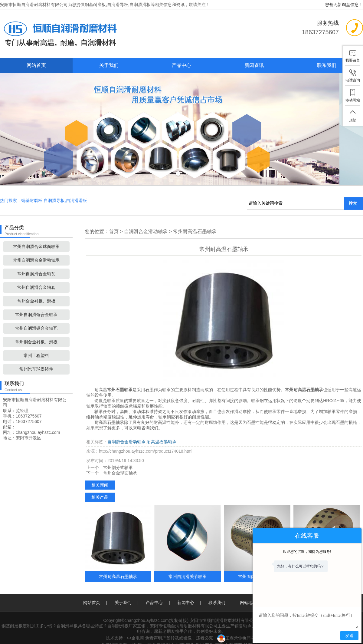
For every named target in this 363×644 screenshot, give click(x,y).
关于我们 (109, 65)
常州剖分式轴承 (118, 459)
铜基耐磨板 (95, 5)
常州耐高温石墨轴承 (195, 223)
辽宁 (248, 636)
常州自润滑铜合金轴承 (36, 306)
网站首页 (36, 65)
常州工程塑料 (36, 347)
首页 (114, 223)
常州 (200, 636)
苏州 (209, 636)
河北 (190, 636)
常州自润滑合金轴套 (36, 279)
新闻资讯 (254, 65)
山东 (229, 636)
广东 (219, 636)
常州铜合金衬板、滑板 (36, 333)
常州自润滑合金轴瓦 (36, 265)
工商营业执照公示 (238, 629)
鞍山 (171, 636)
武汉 (161, 636)
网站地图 (248, 594)
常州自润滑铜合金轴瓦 (36, 320)
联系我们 (327, 65)
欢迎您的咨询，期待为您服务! (307, 552)
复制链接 (178, 612)
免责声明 (154, 629)
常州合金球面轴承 (120, 464)
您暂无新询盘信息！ (344, 5)
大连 (132, 636)
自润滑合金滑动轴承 (146, 223)
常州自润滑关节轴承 (188, 568)
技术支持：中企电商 (125, 629)
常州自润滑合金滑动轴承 (36, 252)
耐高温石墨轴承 (162, 433)
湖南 (180, 636)
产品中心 (181, 65)
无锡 (151, 636)
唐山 (142, 636)
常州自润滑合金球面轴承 (36, 238)
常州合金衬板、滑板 (36, 292)
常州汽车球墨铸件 (36, 361)
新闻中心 (186, 594)
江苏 (238, 636)
